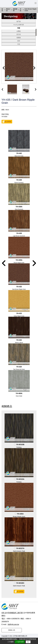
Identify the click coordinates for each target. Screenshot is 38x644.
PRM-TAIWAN (7, 637)
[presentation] (2, 89)
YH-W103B (20, 445)
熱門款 (19, 21)
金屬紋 (19, 31)
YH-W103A (20, 479)
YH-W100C (20, 583)
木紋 (19, 28)
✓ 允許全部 (20, 642)
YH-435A (20, 514)
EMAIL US (12, 630)
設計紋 (19, 34)
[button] (4, 68)
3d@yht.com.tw (13, 624)
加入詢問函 (8, 122)
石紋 (19, 44)
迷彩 (19, 41)
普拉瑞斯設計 (32, 636)
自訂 (28, 642)
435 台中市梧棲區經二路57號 (12, 613)
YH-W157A (20, 548)
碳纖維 (19, 38)
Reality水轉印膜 (19, 25)
